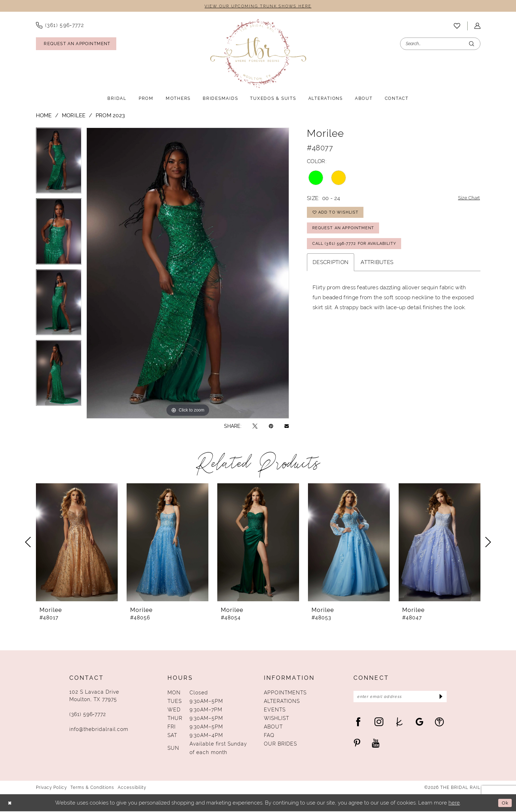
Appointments (285, 693)
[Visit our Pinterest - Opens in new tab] (357, 745)
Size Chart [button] (467, 199)
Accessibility (132, 788)
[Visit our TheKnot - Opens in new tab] (400, 724)
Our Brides (280, 744)
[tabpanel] (59, 163)
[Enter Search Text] (440, 44)
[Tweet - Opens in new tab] (255, 427)
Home (44, 116)
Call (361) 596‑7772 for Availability (359, 251)
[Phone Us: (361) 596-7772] (60, 26)
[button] (477, 26)
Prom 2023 (110, 116)
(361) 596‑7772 (88, 715)
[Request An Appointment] (76, 44)
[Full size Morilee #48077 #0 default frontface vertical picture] (188, 273)
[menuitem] (60, 26)
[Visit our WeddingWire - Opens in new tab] (439, 724)
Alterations (282, 702)
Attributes (377, 270)
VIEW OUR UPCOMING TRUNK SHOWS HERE (258, 6)
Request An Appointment (346, 233)
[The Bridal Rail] (258, 54)
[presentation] (77, 543)
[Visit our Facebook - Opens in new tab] (358, 724)
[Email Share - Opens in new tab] (287, 426)
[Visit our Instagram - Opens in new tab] (379, 724)
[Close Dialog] (11, 804)
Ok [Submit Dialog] (504, 803)
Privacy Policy (51, 788)
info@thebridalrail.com (99, 730)
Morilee (74, 116)
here (454, 803)
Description (331, 270)
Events (275, 710)
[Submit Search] (472, 44)
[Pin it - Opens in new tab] (271, 427)
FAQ (269, 736)
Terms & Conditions (92, 788)
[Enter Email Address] (400, 698)
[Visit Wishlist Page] (457, 26)
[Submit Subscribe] (439, 698)
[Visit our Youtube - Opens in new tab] (376, 745)
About (273, 727)
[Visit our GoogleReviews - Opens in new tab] (419, 724)
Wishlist (276, 719)
